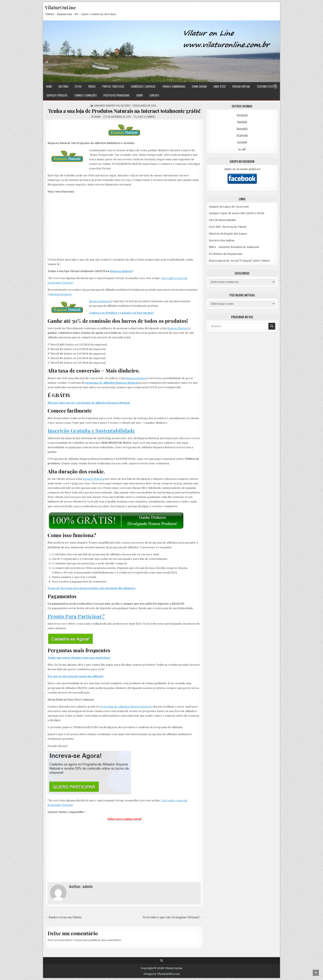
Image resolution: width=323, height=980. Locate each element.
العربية (242, 149)
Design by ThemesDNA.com (162, 974)
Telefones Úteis (265, 86)
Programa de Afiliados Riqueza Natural (126, 707)
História (63, 86)
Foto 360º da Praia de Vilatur (228, 227)
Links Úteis (220, 86)
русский (242, 142)
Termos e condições (85, 95)
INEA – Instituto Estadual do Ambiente (234, 247)
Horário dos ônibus (222, 240)
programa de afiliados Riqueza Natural (111, 383)
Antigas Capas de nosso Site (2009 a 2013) (237, 213)
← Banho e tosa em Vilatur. (64, 917)
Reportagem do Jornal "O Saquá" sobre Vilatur (239, 261)
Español (242, 129)
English (242, 122)
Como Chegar (199, 86)
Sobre (140, 95)
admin (97, 117)
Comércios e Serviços (143, 86)
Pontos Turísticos (113, 86)
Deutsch (242, 115)
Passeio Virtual (241, 86)
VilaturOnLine (61, 7)
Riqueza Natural (121, 271)
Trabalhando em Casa (144, 106)
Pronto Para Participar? (76, 616)
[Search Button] (275, 86)
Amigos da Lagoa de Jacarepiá (229, 207)
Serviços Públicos (57, 95)
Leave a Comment (146, 117)
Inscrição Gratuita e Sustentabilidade (91, 430)
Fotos (78, 86)
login (79, 940)
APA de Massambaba (222, 220)
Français (242, 135)
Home (49, 86)
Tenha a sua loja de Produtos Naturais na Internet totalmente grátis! (124, 111)
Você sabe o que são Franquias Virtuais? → (173, 917)
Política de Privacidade (116, 95)
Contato (154, 95)
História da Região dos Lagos (228, 234)
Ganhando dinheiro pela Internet (112, 106)
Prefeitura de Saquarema (226, 254)
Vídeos (92, 86)
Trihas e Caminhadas (174, 86)
